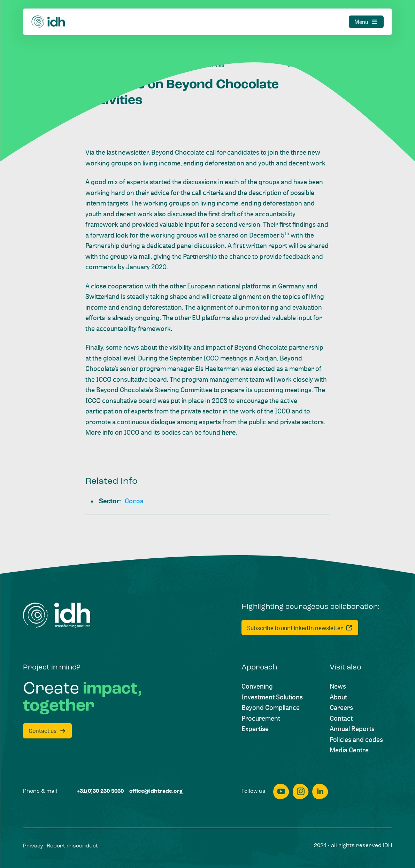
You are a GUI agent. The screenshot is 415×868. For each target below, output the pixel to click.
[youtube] (281, 792)
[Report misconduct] (72, 846)
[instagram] (301, 792)
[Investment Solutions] (272, 697)
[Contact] (341, 718)
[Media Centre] (349, 750)
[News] (338, 686)
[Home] (48, 8)
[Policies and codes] (356, 740)
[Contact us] (47, 731)
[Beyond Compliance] (271, 708)
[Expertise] (255, 729)
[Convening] (257, 686)
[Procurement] (261, 718)
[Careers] (341, 708)
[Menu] (366, 8)
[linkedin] (320, 792)
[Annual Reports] (352, 729)
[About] (338, 697)
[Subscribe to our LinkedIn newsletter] (300, 628)
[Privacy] (33, 846)
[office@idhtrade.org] (156, 792)
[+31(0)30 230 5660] (100, 792)
